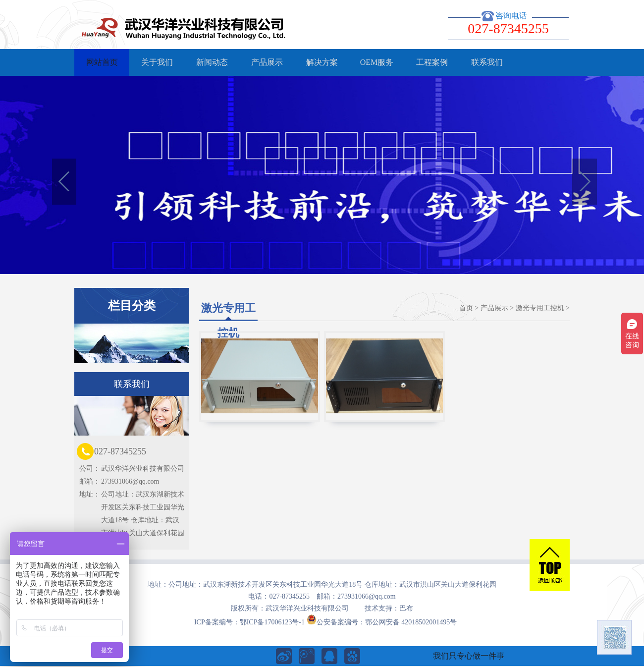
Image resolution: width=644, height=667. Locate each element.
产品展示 (267, 62)
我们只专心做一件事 (469, 656)
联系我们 (487, 62)
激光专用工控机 (540, 308)
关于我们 (157, 62)
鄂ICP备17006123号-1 (272, 622)
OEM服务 (377, 62)
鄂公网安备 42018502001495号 (411, 622)
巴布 (406, 608)
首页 (466, 308)
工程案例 (432, 62)
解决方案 (322, 62)
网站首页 (102, 62)
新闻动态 (212, 62)
